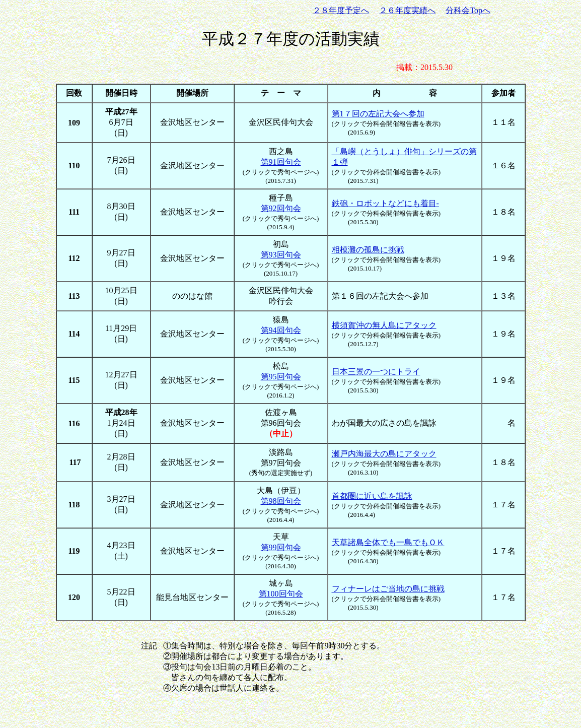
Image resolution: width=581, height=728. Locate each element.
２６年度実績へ (407, 10)
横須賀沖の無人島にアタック (384, 325)
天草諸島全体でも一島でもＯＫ (388, 542)
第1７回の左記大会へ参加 (378, 114)
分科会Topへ (468, 10)
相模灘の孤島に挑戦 (368, 250)
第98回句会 (281, 501)
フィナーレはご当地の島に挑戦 (388, 589)
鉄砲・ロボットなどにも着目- (385, 203)
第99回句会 (281, 547)
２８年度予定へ (341, 10)
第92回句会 (281, 208)
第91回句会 (281, 162)
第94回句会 (281, 330)
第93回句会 (281, 255)
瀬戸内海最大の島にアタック (384, 454)
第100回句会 (281, 594)
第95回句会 (281, 377)
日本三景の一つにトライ (376, 372)
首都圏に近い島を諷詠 (372, 496)
